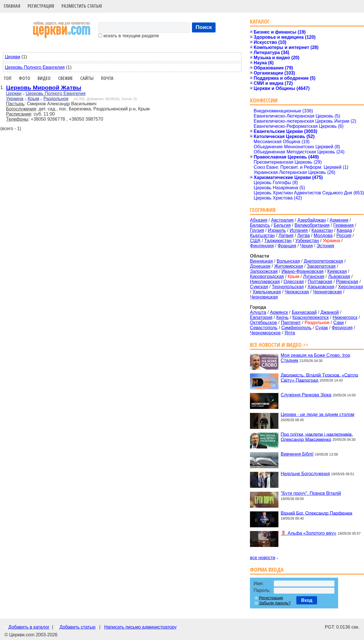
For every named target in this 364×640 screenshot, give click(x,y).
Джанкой (330, 312)
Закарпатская (321, 266)
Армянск (279, 312)
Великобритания (312, 225)
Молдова (323, 235)
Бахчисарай (304, 312)
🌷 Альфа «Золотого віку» (309, 533)
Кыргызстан (262, 235)
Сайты (87, 78)
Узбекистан (307, 241)
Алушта (258, 312)
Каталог (260, 21)
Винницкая (261, 261)
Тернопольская (288, 287)
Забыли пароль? (275, 603)
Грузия (257, 230)
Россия (344, 235)
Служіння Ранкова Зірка (306, 395)
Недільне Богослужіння (305, 474)
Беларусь (260, 225)
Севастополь (264, 328)
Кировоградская (267, 276)
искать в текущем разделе (129, 36)
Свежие (65, 78)
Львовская (339, 276)
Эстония (325, 246)
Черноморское (265, 333)
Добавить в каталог (29, 627)
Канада (344, 230)
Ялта (290, 333)
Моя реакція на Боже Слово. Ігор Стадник (315, 358)
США (255, 241)
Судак (322, 328)
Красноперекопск (311, 317)
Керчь (282, 317)
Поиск (204, 27)
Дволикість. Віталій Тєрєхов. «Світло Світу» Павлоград (319, 377)
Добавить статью (77, 627)
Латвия (286, 235)
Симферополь (296, 328)
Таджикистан (278, 241)
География (263, 210)
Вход (307, 600)
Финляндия (262, 246)
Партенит (291, 323)
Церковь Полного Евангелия (35, 67)
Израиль (277, 230)
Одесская (294, 282)
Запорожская (264, 271)
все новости (263, 558)
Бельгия (282, 225)
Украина (15, 99)
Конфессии (264, 100)
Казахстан (322, 230)
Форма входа (267, 570)
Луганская (314, 276)
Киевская (337, 271)
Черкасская (297, 292)
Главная (12, 6)
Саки (339, 323)
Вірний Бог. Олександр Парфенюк (317, 513)
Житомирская (289, 266)
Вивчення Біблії (297, 454)
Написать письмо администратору (140, 627)
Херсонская (350, 287)
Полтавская (320, 282)
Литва (303, 235)
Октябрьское (263, 323)
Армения (339, 220)
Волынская (288, 261)
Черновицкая (264, 297)
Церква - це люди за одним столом (318, 414)
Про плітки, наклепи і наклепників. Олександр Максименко (317, 437)
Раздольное (56, 99)
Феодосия (342, 328)
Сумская (259, 287)
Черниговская (327, 292)
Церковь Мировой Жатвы (44, 88)
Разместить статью (82, 6)
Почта (107, 78)
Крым (33, 99)
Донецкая (260, 266)
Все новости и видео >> (279, 345)
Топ (8, 78)
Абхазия (259, 220)
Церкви (13, 57)
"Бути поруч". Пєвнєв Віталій (311, 493)
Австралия (282, 220)
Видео (44, 78)
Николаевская (265, 282)
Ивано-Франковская (303, 271)
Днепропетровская (323, 261)
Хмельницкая (267, 292)
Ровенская (347, 282)
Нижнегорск (345, 317)
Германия (344, 225)
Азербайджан (312, 220)
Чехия (306, 246)
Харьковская (321, 287)
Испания (299, 230)
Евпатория (261, 317)
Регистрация (41, 6)
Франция (287, 246)
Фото (24, 78)
